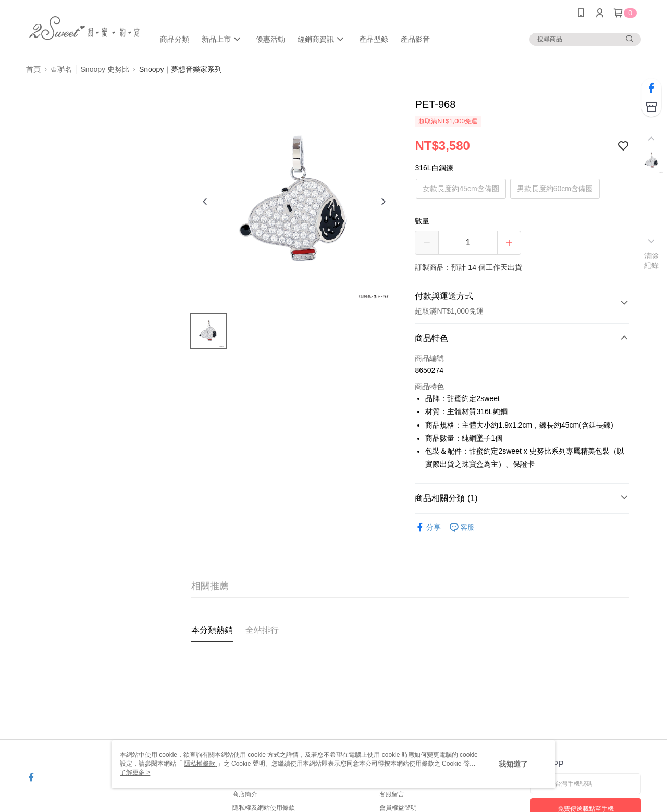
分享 (428, 527)
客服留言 (392, 794)
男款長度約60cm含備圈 (555, 189)
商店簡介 (245, 794)
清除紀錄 (652, 260)
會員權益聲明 (398, 808)
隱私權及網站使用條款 (264, 808)
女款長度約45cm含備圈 (461, 189)
